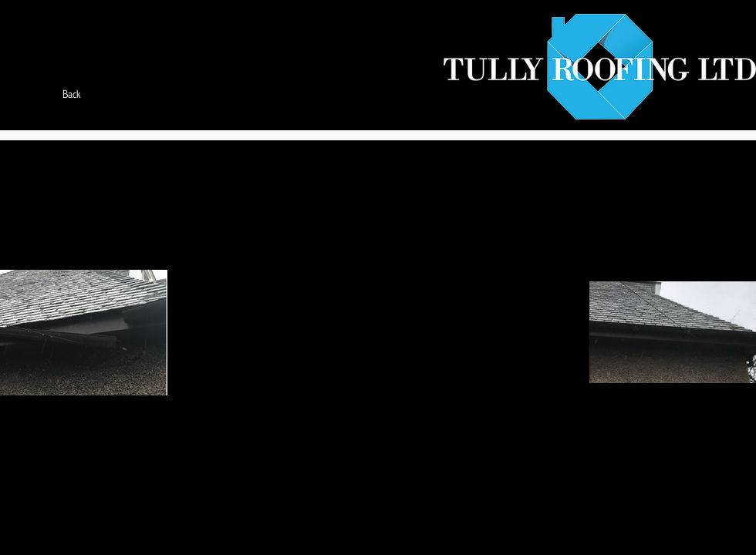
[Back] (71, 94)
